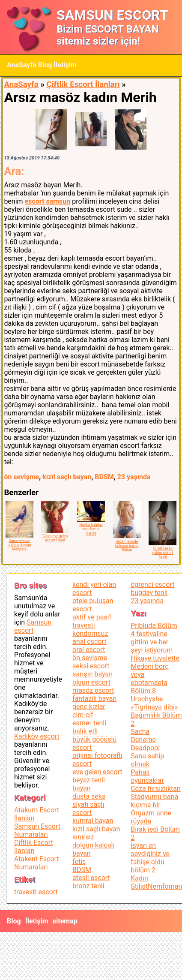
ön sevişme (21, 477)
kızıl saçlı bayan (67, 477)
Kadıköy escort (37, 736)
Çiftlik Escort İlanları (83, 84)
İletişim (65, 65)
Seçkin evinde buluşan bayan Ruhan (127, 546)
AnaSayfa (22, 65)
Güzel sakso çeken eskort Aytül (163, 553)
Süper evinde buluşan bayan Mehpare (19, 545)
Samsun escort (33, 626)
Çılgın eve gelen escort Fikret (55, 538)
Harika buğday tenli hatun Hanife (91, 529)
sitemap (65, 921)
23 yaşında (134, 477)
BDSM (104, 477)
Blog (45, 65)
